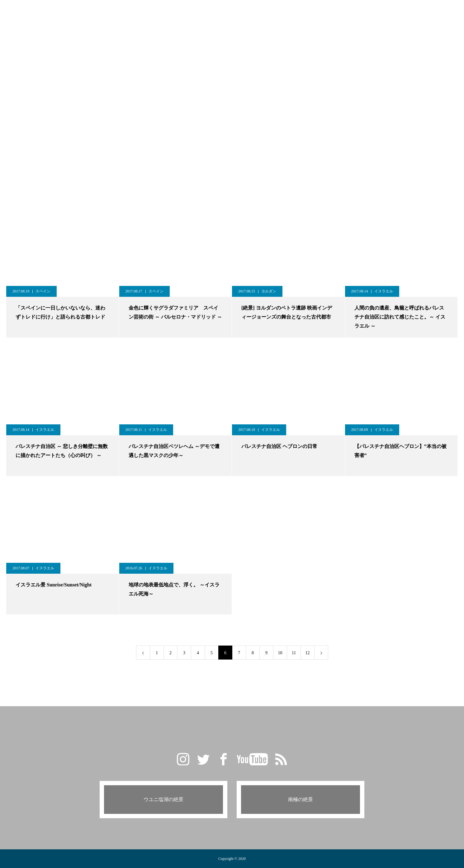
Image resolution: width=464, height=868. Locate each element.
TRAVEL (229, 12)
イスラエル (384, 291)
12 (308, 653)
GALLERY (174, 12)
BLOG (202, 12)
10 (280, 653)
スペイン (43, 291)
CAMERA (259, 12)
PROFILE (290, 12)
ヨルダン (269, 291)
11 (294, 653)
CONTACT (321, 12)
